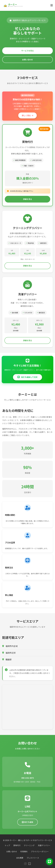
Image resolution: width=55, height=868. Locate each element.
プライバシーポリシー (40, 851)
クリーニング (29, 845)
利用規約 (24, 851)
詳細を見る (27, 199)
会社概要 (20, 858)
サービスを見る (27, 51)
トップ (7, 845)
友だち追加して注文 (28, 377)
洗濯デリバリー (44, 845)
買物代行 (17, 845)
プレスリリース (33, 858)
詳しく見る (27, 115)
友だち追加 (27, 823)
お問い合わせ (27, 60)
